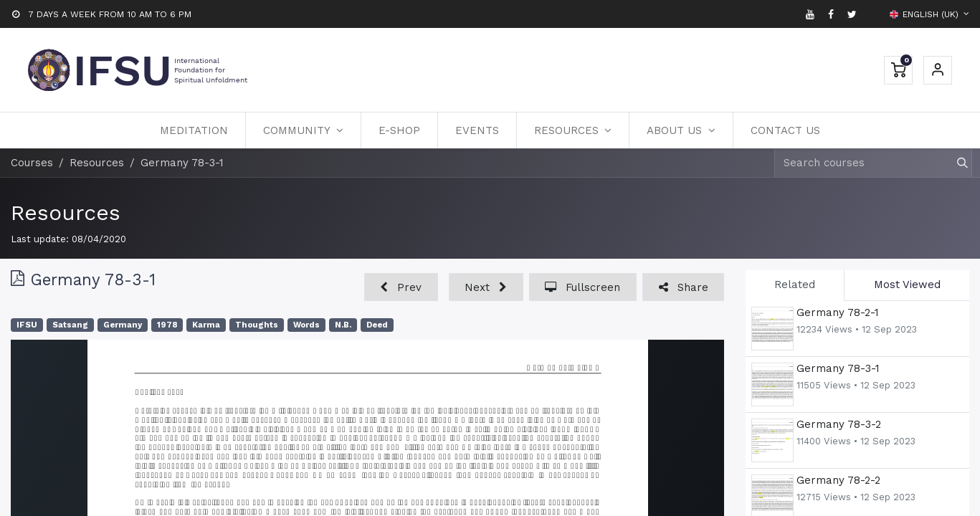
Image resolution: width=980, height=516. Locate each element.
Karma (206, 325)
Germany (123, 325)
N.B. (343, 325)
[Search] (956, 163)
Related (795, 285)
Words (306, 325)
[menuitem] (194, 130)
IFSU (27, 325)
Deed (377, 325)
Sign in (938, 70)
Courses (32, 163)
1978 (167, 325)
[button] (401, 287)
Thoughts (257, 325)
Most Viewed (907, 285)
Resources (66, 212)
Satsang (70, 325)
